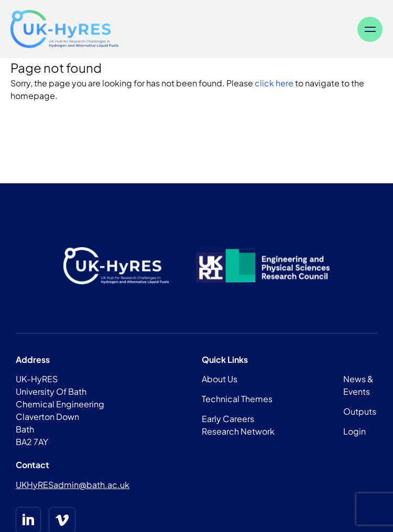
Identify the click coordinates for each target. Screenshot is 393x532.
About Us (220, 379)
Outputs (360, 411)
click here (274, 83)
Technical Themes (237, 399)
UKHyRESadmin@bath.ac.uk (73, 485)
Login (354, 431)
